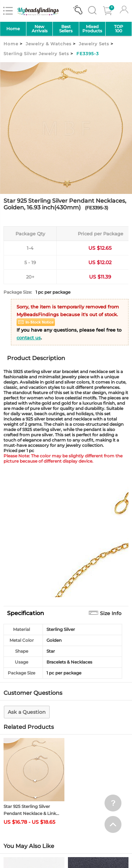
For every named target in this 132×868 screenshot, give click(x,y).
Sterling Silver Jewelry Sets (36, 54)
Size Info (111, 613)
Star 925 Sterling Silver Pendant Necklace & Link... (31, 810)
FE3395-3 (88, 54)
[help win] (113, 803)
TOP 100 (119, 29)
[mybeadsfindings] (38, 15)
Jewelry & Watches (49, 44)
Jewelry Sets (94, 44)
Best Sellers (66, 29)
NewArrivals (40, 29)
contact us (29, 338)
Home (13, 29)
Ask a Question (27, 712)
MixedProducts (92, 29)
